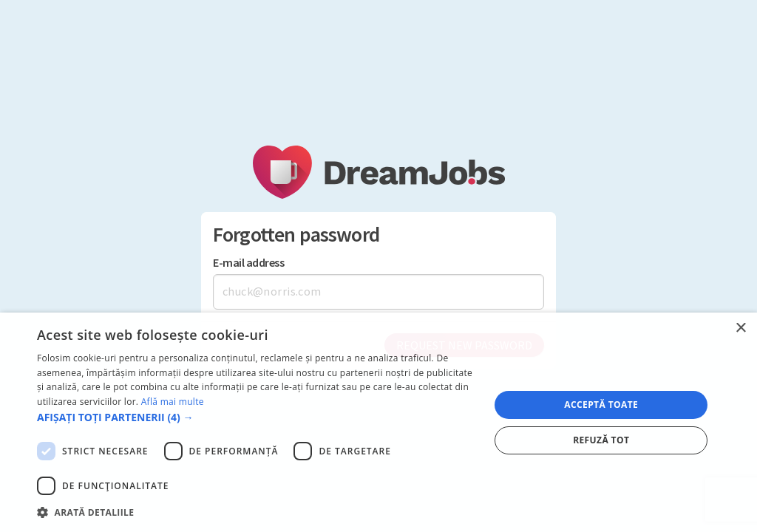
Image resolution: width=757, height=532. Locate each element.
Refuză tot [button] (601, 440)
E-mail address (248, 263)
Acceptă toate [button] (601, 405)
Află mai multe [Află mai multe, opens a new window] (173, 402)
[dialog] (378, 422)
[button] (257, 417)
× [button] (740, 328)
